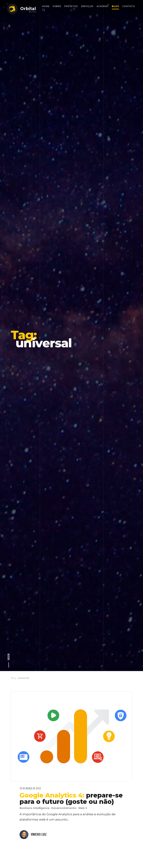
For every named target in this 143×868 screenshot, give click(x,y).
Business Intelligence (35, 752)
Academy (103, 6)
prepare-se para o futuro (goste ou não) (71, 743)
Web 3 (83, 752)
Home (46, 6)
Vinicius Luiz (39, 779)
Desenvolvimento (64, 752)
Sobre (57, 6)
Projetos (71, 6)
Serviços (87, 6)
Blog (115, 6)
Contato (129, 6)
